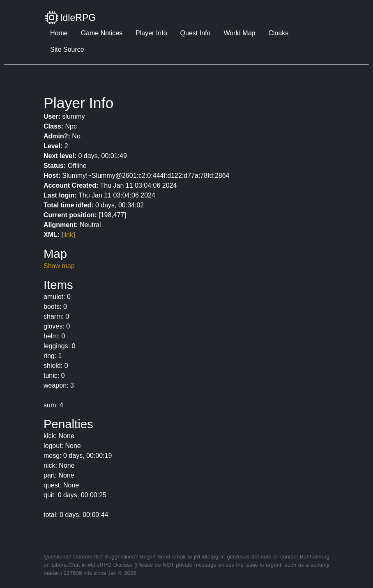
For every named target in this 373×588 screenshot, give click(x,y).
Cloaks (278, 33)
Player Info (151, 33)
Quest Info (196, 33)
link (68, 235)
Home (59, 33)
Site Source (67, 49)
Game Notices (102, 33)
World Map (239, 33)
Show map (59, 266)
